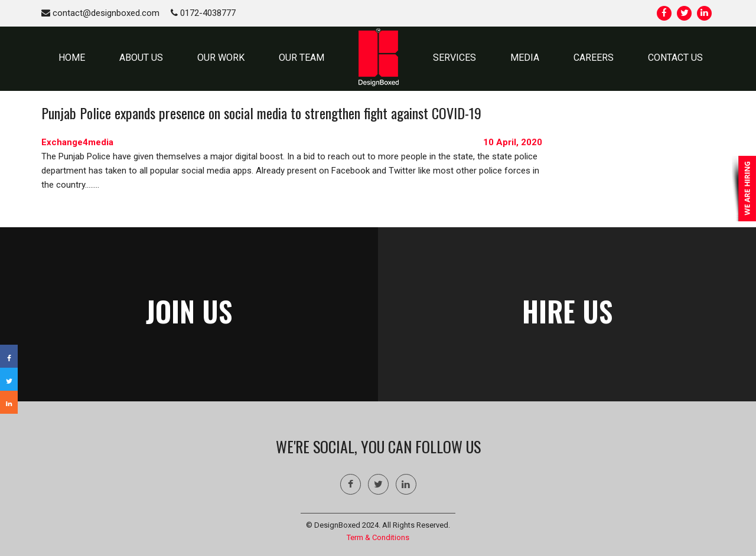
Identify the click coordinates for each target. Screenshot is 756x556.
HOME (72, 58)
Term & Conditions (378, 537)
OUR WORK (221, 58)
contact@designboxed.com (100, 13)
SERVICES (454, 58)
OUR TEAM (302, 58)
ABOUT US (141, 58)
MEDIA (525, 58)
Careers (594, 58)
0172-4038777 (203, 13)
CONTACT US (675, 58)
